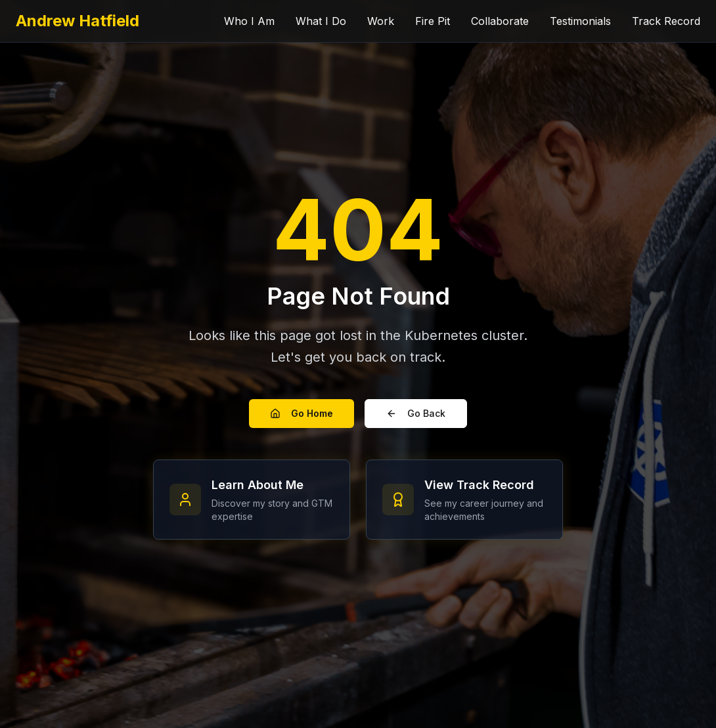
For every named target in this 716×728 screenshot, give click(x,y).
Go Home (302, 413)
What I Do (321, 21)
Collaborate (500, 21)
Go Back (416, 413)
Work (381, 21)
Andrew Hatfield (78, 21)
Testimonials (580, 21)
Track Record (666, 21)
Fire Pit (433, 21)
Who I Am (249, 21)
